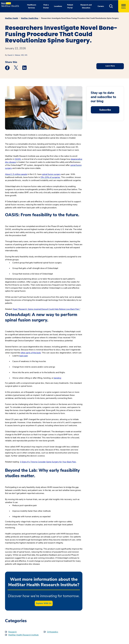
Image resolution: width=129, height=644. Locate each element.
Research (12, 632)
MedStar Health (12, 18)
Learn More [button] (110, 66)
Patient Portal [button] (70, 6)
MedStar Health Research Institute (23, 635)
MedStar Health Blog (30, 18)
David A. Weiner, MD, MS (17, 55)
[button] (114, 6)
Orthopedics (53, 632)
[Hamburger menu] (124, 6)
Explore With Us (44, 603)
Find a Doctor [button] (46, 6)
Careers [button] (101, 6)
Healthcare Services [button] (32, 6)
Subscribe (105, 110)
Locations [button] (58, 6)
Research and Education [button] (86, 6)
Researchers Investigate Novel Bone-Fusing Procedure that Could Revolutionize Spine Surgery (80, 18)
